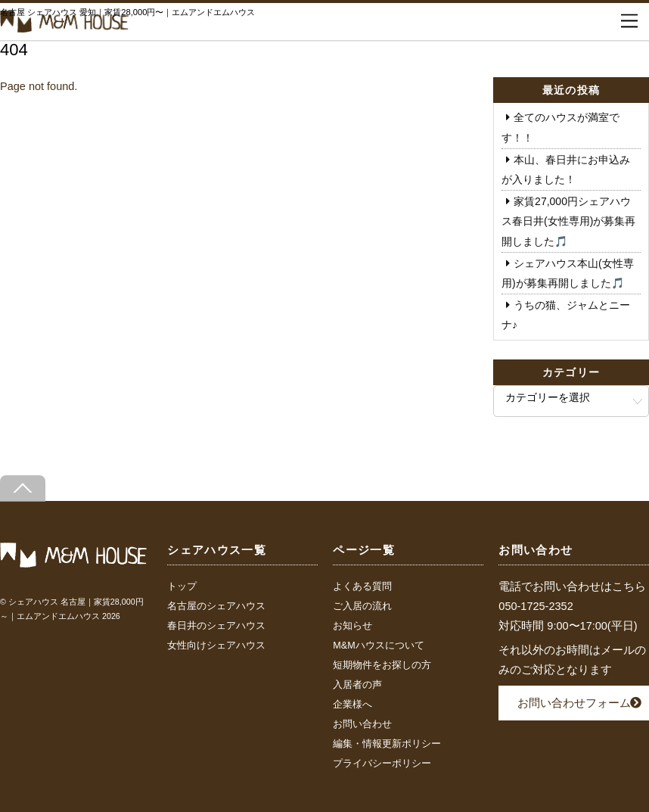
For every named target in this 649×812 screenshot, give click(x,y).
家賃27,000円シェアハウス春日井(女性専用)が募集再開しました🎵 (568, 221)
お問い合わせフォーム (574, 703)
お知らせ (352, 626)
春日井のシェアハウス (216, 626)
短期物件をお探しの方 (382, 665)
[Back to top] (23, 488)
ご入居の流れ (362, 606)
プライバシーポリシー (382, 764)
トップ (182, 586)
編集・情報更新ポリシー (387, 744)
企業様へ (352, 705)
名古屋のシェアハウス (216, 606)
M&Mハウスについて (378, 646)
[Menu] (629, 21)
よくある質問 (362, 586)
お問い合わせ (362, 724)
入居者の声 (357, 685)
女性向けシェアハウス (216, 646)
